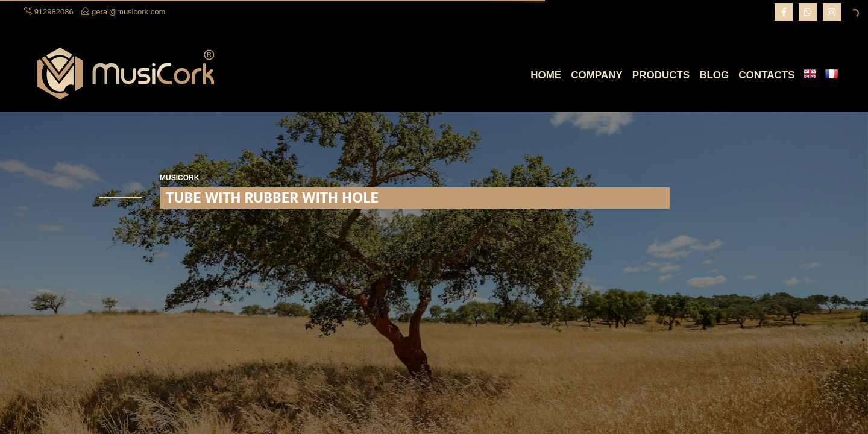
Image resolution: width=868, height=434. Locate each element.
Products (661, 75)
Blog (714, 75)
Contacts (766, 75)
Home (546, 75)
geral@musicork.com (128, 12)
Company (597, 75)
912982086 (54, 12)
